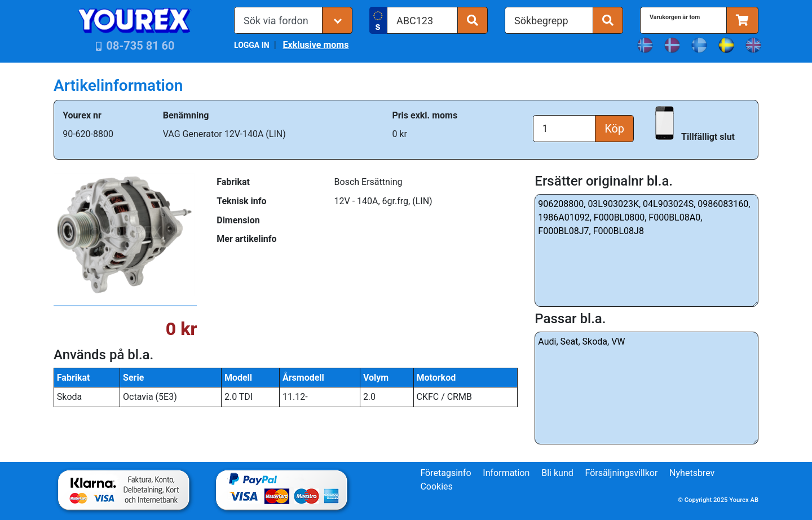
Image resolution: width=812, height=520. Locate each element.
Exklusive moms (315, 45)
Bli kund (557, 473)
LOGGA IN (252, 45)
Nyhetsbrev (692, 473)
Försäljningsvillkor (622, 473)
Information (506, 473)
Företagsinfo (445, 473)
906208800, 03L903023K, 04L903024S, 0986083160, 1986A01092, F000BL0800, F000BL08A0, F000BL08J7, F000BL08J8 (646, 250)
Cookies (436, 486)
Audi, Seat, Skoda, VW (646, 388)
